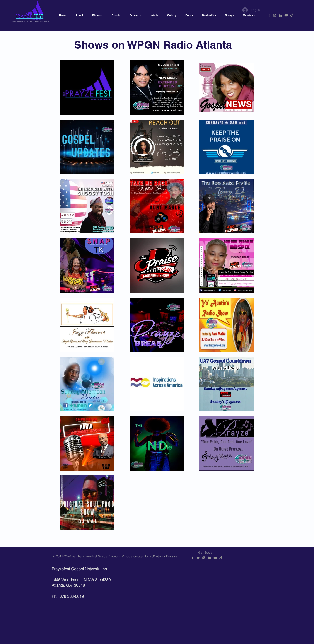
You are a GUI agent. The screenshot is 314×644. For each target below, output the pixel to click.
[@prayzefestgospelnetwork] (275, 15)
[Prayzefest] (292, 15)
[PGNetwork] (269, 15)
